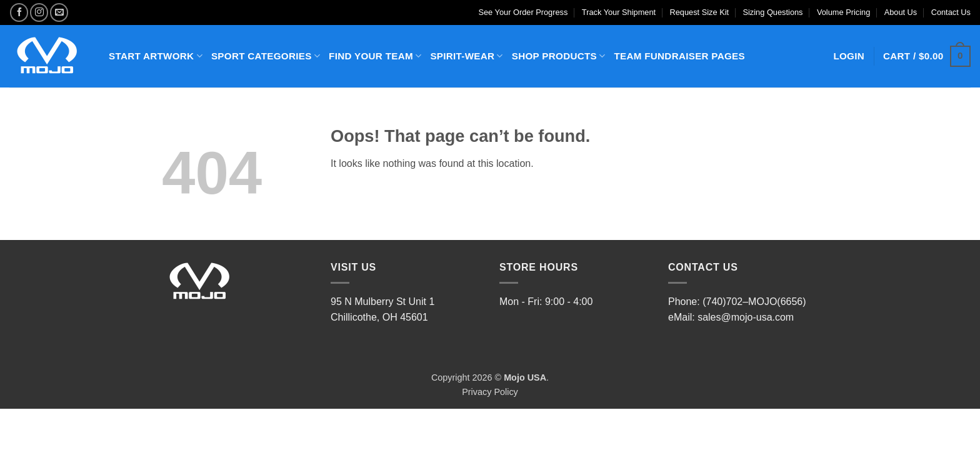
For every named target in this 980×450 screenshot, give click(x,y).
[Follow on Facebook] (19, 12)
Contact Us (951, 12)
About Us (901, 12)
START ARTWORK (156, 56)
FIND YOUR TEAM (375, 56)
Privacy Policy (490, 392)
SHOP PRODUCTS (559, 56)
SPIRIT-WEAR (466, 56)
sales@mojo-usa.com (746, 317)
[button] (927, 57)
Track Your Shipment (619, 12)
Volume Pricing (843, 12)
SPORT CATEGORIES (266, 56)
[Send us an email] (59, 12)
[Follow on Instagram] (39, 12)
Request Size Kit (700, 12)
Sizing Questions (772, 12)
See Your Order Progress (523, 12)
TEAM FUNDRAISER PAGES (679, 56)
